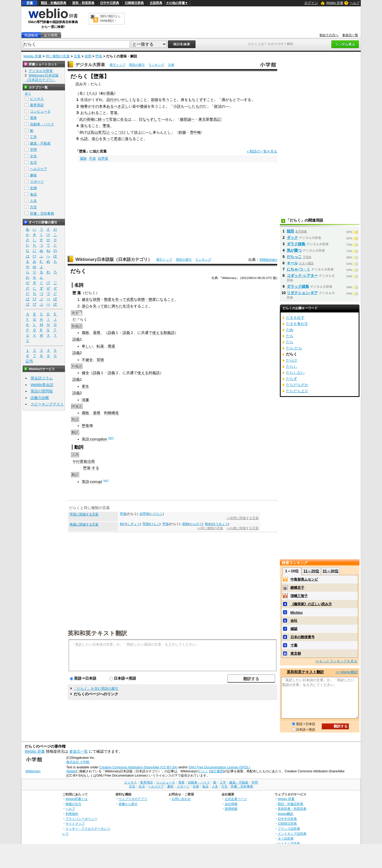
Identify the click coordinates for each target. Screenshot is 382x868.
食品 (33, 194)
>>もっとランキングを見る (336, 661)
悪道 (118, 139)
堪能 (185, 524)
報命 (208, 524)
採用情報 (231, 809)
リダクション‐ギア (302, 293)
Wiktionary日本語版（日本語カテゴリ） (114, 259)
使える (158, 333)
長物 (90, 119)
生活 (126, 306)
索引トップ (118, 65)
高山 (94, 132)
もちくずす (197, 100)
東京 (202, 119)
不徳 (92, 158)
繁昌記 (215, 119)
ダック (292, 238)
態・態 (147, 299)
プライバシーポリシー (81, 819)
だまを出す (295, 317)
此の (83, 119)
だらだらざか (297, 385)
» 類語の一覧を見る (262, 151)
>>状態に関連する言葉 (242, 518)
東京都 (296, 653)
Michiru (297, 613)
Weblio (71, 771)
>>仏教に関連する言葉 (242, 528)
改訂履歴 (217, 771)
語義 (111, 333)
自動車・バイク (42, 124)
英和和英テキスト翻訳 (97, 633)
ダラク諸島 (296, 244)
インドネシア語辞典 (292, 834)
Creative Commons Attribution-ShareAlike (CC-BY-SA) (138, 767)
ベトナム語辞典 (289, 843)
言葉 (77, 56)
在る (124, 119)
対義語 (154, 373)
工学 (33, 137)
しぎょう (134, 524)
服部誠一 (187, 119)
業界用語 (37, 105)
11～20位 (311, 571)
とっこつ (114, 132)
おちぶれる (90, 113)
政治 (218, 106)
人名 (33, 201)
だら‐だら (294, 348)
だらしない (295, 372)
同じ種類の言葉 (58, 56)
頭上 (138, 132)
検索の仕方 (73, 804)
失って (108, 139)
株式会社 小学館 (78, 762)
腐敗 (83, 158)
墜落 (106, 126)
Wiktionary (268, 260)
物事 (84, 106)
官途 (113, 119)
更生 (85, 386)
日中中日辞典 (110, 3)
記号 (29, 361)
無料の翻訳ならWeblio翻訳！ (110, 18)
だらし (292, 366)
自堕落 (103, 158)
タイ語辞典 (286, 838)
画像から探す (128, 804)
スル (92, 93)
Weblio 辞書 (335, 3)
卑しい (87, 346)
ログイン (311, 3)
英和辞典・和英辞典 (292, 809)
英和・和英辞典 (83, 3)
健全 (85, 299)
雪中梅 (195, 132)
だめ (290, 330)
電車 (33, 118)
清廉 (85, 400)
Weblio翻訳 (286, 814)
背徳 (100, 360)
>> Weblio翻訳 (347, 672)
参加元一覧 (350, 35)
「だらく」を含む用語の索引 (96, 689)
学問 (33, 150)
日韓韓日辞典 (134, 3)
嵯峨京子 (297, 588)
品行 (110, 100)
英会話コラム (42, 378)
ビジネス (37, 99)
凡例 (171, 65)
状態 (88, 56)
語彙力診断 (40, 398)
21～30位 (330, 571)
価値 (144, 106)
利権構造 (111, 413)
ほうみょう (220, 524)
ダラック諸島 (298, 286)
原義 (110, 93)
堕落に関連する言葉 (84, 514)
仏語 (84, 139)
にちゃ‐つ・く (299, 269)
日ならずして (150, 119)
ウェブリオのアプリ (133, 799)
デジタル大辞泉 (90, 65)
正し (125, 106)
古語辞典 (156, 3)
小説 (177, 106)
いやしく (125, 100)
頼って (103, 119)
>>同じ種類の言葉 (210, 528)
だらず (292, 379)
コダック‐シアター (302, 276)
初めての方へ (329, 35)
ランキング (156, 65)
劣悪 (130, 299)
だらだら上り (297, 391)
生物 (33, 188)
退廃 (97, 333)
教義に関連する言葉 (84, 524)
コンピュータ (40, 111)
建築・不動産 (40, 143)
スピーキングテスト (47, 404)
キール (292, 263)
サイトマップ (75, 823)
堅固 (146, 524)
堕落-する (91, 468)
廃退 (111, 346)
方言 (33, 207)
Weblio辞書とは (77, 799)
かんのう (196, 524)
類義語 (169, 333)
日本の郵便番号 (303, 637)
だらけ (292, 360)
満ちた (117, 306)
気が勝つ (294, 250)
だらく (203, 771)
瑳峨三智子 (299, 596)
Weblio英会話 (42, 385)
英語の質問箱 (42, 391)
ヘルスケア (39, 169)
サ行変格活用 (84, 461)
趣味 (33, 175)
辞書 (30, 3)
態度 (108, 299)
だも (290, 336)
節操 (155, 100)
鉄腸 (182, 132)
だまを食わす (297, 324)
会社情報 (231, 804)
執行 (123, 524)
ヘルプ (355, 3)
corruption (99, 439)
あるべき (114, 106)
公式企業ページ (236, 799)
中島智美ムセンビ (304, 579)
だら (290, 342)
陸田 (290, 231)
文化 (33, 156)
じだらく (157, 514)
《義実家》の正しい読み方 (311, 604)
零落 (114, 113)
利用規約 (72, 814)
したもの (196, 106)
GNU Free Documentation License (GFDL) (219, 767)
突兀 (102, 132)
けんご (155, 524)
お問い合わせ (181, 799)
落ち (84, 126)
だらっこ (294, 257)
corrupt (96, 482)
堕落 (99, 56)
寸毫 (294, 645)
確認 (294, 629)
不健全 (87, 360)
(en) (111, 438)
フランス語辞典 (289, 829)
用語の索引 (137, 65)
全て (28, 94)
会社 (294, 621)
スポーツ (37, 182)
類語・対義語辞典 (54, 3)
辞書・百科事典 (42, 213)
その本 (97, 106)
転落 (100, 346)
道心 (95, 139)
